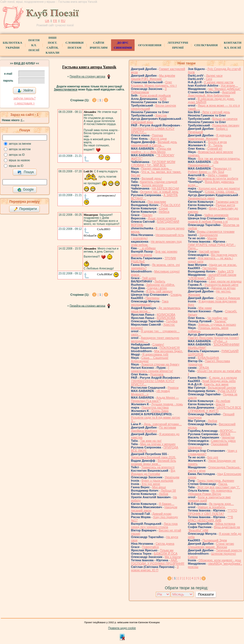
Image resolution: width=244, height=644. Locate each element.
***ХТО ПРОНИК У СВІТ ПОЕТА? (212, 512)
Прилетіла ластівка (155, 407)
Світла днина (165, 544)
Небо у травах (218, 175)
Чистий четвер (209, 251)
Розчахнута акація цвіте (221, 285)
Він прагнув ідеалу (224, 255)
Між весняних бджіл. (169, 351)
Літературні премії (178, 45)
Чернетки (228, 437)
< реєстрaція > (24, 103)
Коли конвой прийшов (155, 95)
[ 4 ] (192, 578)
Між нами (205, 308)
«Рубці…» (220, 341)
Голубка (172, 321)
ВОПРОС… (228, 431)
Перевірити (25, 209)
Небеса (164, 212)
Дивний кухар (162, 514)
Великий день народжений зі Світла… (154, 144)
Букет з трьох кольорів (157, 481)
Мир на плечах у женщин (158, 444)
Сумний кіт (215, 149)
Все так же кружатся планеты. (219, 159)
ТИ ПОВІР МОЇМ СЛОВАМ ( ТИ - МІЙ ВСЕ (153, 163)
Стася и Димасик (228, 298)
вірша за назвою (19, 160)
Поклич (147, 215)
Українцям (172, 477)
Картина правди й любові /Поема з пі (213, 220)
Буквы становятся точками (216, 232)
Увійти (25, 91)
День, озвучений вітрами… (163, 424)
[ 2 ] (181, 578)
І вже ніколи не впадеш (225, 281)
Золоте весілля (152, 185)
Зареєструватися (66, 89)
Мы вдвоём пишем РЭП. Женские (153, 77)
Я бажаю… (167, 504)
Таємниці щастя (227, 202)
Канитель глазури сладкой (159, 182)
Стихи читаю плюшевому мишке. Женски (211, 545)
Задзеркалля (208, 235)
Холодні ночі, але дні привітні (219, 188)
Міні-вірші (159, 487)
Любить (160, 281)
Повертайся (150, 547)
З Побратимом (149, 90)
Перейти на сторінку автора (87, 76)
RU (63, 21)
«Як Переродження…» (203, 163)
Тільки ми (167, 550)
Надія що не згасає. (223, 265)
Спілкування (206, 45)
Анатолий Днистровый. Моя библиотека (212, 94)
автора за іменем (20, 144)
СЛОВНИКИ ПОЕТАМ (74, 45)
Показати (206, 594)
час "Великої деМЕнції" (224, 89)
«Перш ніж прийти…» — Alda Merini (151, 150)
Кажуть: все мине (216, 384)
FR (55, 21)
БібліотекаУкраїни (12, 45)
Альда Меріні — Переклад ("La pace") (155, 399)
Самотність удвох (223, 441)
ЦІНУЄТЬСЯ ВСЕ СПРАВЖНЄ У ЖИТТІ (215, 409)
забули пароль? (24, 98)
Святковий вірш (142, 122)
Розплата (157, 374)
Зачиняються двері (201, 198)
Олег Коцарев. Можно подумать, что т (154, 84)
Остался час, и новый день (159, 192)
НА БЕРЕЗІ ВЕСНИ (165, 188)
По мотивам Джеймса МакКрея (154, 429)
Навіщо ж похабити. (212, 507)
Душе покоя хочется (162, 218)
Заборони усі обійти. (161, 285)
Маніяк (212, 238)
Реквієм (173, 388)
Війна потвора (225, 524)
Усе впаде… (229, 85)
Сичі (209, 79)
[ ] (100, 100)
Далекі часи (214, 76)
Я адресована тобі (155, 354)
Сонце (163, 208)
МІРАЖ (225, 434)
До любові (223, 401)
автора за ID (17, 155)
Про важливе (157, 202)
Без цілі (213, 457)
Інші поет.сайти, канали (52, 45)
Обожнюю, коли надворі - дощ (220, 560)
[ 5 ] (198, 578)
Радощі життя (225, 205)
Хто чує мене (151, 484)
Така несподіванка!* (150, 303)
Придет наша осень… (157, 168)
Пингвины (152, 298)
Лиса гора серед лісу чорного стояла (154, 525)
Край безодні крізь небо (219, 381)
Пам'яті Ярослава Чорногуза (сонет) (213, 338)
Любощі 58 (168, 490)
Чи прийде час (217, 318)
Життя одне (159, 139)
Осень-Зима (160, 411)
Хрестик (161, 115)
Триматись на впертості (158, 467)
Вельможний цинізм (222, 388)
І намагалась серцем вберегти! (152, 369)
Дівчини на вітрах (223, 288)
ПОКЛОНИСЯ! (170, 348)
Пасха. (223, 484)
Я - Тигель (215, 145)
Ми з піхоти (173, 557)
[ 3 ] (187, 578)
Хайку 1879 (226, 271)
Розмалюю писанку (226, 125)
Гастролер (210, 268)
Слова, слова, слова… (221, 192)
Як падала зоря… (221, 504)
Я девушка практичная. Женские (209, 137)
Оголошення (150, 45)
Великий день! (152, 178)
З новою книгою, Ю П (155, 568)
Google (25, 190)
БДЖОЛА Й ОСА (166, 554)
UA (47, 21)
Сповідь (176, 295)
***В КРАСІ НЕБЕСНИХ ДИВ (210, 519)
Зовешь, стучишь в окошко (217, 324)
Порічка (158, 135)
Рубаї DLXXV (227, 391)
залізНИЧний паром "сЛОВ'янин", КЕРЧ (212, 276)
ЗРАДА (204, 368)
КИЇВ (163, 99)
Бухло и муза (217, 142)
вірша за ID (16, 166)
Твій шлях (149, 278)
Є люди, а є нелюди (223, 378)
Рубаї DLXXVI (170, 205)
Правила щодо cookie (122, 628)
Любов (164, 494)
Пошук (26, 172)
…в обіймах (147, 248)
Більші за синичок (225, 119)
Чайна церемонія (216, 215)
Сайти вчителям (99, 45)
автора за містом (20, 149)
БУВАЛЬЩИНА (208, 358)
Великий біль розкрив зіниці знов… (154, 462)
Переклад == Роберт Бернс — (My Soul (210, 170)
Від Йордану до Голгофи (153, 472)
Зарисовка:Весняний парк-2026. (154, 457)
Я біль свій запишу (159, 291)
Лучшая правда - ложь (167, 404)
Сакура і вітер (157, 288)
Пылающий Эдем (215, 540)
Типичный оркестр (229, 550)
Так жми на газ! (151, 441)
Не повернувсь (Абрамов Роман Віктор (210, 492)
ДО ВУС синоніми (123, 45)
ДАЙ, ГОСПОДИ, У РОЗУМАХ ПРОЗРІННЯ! (158, 562)
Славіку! (158, 344)
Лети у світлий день (216, 112)
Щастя (220, 404)
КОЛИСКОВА (166, 315)
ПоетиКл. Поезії (34, 45)
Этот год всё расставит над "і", (219, 487)
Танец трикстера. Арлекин (216, 481)
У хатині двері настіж (219, 82)
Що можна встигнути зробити (218, 178)
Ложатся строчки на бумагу (160, 364)
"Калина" (220, 321)
